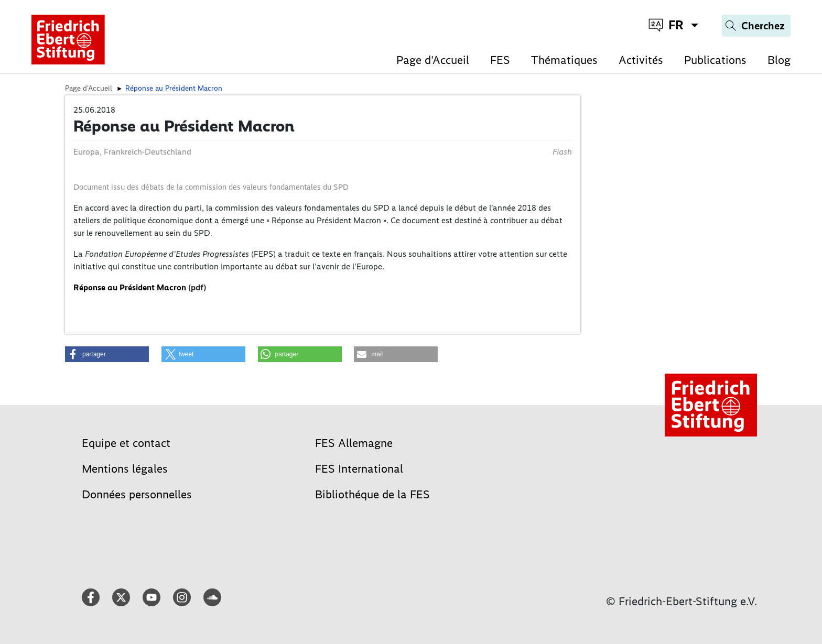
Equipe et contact (126, 443)
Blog (779, 60)
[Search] (756, 26)
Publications (715, 60)
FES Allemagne (354, 443)
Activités (641, 60)
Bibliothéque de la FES (372, 494)
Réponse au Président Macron (130, 287)
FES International (359, 469)
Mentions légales (125, 469)
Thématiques (564, 60)
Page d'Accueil (433, 60)
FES (500, 60)
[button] (107, 354)
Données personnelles (137, 494)
